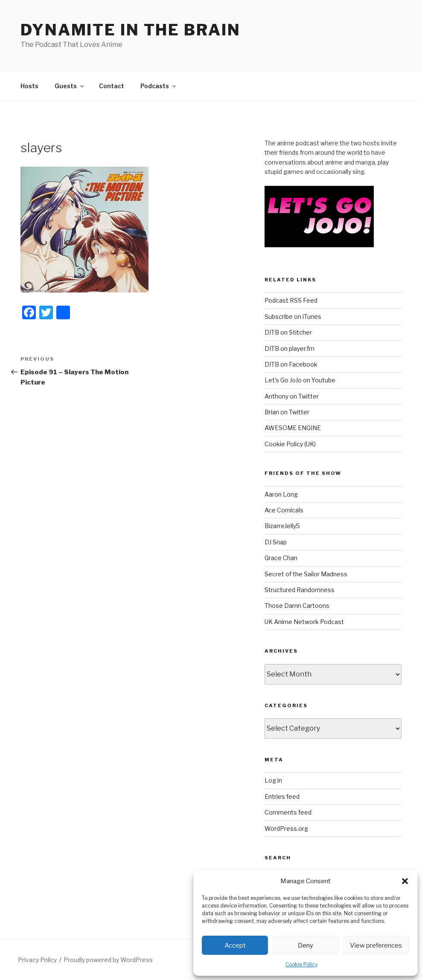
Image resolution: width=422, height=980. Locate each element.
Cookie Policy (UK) (290, 444)
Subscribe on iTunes (293, 317)
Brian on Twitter (287, 412)
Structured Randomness (300, 590)
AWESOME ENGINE (293, 428)
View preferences (376, 945)
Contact (112, 86)
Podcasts (159, 86)
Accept (235, 945)
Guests (70, 86)
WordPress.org (286, 828)
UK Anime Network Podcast (304, 622)
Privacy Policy (37, 960)
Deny (306, 945)
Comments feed (288, 812)
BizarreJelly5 (282, 526)
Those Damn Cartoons (297, 606)
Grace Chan (281, 558)
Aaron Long (281, 494)
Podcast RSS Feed (291, 300)
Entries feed (282, 796)
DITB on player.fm (290, 348)
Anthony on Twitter (292, 396)
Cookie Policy (301, 964)
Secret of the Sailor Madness (306, 574)
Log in (273, 780)
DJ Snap (276, 542)
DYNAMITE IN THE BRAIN (130, 30)
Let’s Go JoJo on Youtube (300, 380)
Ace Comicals (284, 510)
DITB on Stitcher (288, 332)
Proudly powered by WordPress (108, 960)
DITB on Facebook (291, 364)
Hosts (29, 86)
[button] (405, 881)
